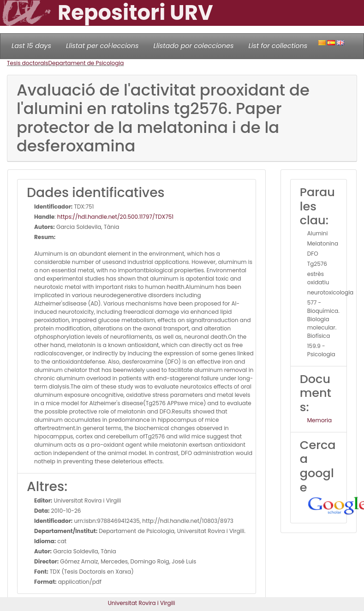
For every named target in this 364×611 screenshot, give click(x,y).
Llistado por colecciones (194, 46)
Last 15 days (31, 46)
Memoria (319, 420)
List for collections (278, 46)
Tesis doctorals (28, 63)
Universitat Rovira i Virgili (142, 603)
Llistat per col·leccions (102, 46)
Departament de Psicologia (86, 63)
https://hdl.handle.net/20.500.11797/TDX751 (115, 217)
